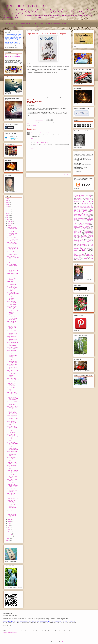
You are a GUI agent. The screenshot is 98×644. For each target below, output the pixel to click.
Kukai (92, 228)
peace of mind (84, 257)
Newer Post (30, 175)
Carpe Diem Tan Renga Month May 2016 (84, 214)
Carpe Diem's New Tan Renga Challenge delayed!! (13, 490)
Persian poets (88, 234)
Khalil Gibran (85, 227)
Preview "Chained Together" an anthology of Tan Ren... (17, 26)
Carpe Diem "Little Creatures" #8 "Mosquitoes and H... (13, 436)
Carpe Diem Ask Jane (86, 204)
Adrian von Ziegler (34, 122)
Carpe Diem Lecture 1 (16, 21)
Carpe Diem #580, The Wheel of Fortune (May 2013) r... (13, 403)
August (9, 521)
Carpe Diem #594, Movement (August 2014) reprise (13, 239)
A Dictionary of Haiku (80, 196)
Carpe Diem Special (83, 209)
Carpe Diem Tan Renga (81, 210)
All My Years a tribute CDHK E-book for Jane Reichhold (74, 21)
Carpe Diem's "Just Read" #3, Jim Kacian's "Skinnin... (13, 308)
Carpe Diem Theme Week (81, 217)
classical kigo (78, 248)
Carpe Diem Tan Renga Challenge (84, 211)
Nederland (34, 125)
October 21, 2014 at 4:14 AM (43, 143)
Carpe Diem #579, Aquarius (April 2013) (12, 423)
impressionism (78, 252)
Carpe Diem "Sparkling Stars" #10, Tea (13, 348)
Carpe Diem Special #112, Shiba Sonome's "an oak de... (12, 367)
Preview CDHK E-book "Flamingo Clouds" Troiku (32, 23)
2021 (8, 205)
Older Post (67, 175)
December (10, 221)
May (9, 528)
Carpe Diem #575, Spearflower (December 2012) (12, 495)
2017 (8, 213)
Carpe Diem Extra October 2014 (12, 351)
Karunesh (77, 227)
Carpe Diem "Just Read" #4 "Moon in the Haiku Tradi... (12, 253)
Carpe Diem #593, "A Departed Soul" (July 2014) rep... (13, 248)
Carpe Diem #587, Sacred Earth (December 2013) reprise (12, 333)
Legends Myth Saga (82, 229)
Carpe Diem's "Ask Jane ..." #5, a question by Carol (12, 323)
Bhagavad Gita (78, 200)
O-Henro (87, 231)
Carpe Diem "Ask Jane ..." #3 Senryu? (13, 432)
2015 (8, 217)
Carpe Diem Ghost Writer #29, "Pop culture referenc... (12, 384)
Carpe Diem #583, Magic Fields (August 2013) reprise (13, 380)
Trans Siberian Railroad (80, 243)
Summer (91, 238)
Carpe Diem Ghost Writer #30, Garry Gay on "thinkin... (12, 318)
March (9, 532)
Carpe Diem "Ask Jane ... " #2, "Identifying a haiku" (13, 471)
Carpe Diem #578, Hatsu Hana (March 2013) (13, 444)
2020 (8, 207)
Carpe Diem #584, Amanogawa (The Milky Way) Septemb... (12, 356)
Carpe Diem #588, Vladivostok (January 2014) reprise (13, 294)
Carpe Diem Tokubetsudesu (84, 218)
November (10, 223)
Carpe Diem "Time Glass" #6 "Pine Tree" (12, 389)
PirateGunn (33, 133)
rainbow (85, 258)
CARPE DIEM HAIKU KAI (25, 6)
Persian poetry (78, 234)
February (10, 534)
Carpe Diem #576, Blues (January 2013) (12, 467)
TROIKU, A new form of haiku (12, 23)
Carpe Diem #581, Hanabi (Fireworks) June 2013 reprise (13, 398)
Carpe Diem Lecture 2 (28, 21)
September (10, 519)
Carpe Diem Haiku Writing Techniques (84, 205)
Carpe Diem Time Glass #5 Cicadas (12, 463)
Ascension (79, 198)
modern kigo (86, 254)
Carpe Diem (88, 201)
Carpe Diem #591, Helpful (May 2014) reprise (13, 270)
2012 (8, 541)
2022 (8, 203)
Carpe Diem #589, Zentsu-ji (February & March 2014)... (13, 283)
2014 (8, 219)
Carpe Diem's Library (41, 21)
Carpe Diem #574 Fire (13, 498)
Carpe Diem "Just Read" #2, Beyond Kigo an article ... (12, 428)
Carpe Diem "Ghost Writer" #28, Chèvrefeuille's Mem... (12, 454)
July (9, 523)
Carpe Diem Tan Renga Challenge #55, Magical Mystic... (12, 288)
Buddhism (77, 201)
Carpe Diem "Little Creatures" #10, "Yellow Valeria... (12, 303)
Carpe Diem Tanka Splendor (82, 216)
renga (92, 258)
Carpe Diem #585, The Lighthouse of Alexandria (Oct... (13, 344)
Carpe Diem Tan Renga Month (84, 212)
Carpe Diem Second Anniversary (46, 122)
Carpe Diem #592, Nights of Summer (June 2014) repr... (12, 266)
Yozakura (91, 243)
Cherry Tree (84, 220)
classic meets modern (86, 247)
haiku (55, 122)
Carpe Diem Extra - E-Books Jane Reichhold (13, 298)
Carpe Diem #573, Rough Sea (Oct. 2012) (12, 515)
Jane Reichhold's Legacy (82, 226)
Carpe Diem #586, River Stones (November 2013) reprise (12, 339)
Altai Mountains (78, 197)
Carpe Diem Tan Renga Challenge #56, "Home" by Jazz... (12, 234)
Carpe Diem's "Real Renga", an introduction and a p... (12, 507)
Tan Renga (80, 239)
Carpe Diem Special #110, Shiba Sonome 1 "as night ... (13, 481)
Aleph (90, 196)
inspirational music (61, 122)
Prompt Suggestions (37, 26)
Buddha (88, 200)
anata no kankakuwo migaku (83, 244)
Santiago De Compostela (87, 236)
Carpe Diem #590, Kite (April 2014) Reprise (13, 274)
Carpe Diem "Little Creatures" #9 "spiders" (12, 375)
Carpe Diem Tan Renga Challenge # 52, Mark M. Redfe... (13, 485)
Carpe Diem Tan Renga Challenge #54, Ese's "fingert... (13, 361)
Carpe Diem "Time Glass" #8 (12, 262)
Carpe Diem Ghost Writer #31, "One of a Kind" (13, 258)
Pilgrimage (77, 235)
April (9, 530)
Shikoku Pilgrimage (82, 238)
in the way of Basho (89, 252)
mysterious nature (79, 256)
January (10, 536)
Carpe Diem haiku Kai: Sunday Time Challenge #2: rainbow (13, 56)
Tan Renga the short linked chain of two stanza (56, 23)
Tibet (90, 240)
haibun (88, 248)
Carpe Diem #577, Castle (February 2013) (12, 459)
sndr (53, 641)
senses (78, 260)
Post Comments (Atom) (51, 180)
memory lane (81, 253)
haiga (76, 250)
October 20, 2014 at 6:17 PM (43, 133)
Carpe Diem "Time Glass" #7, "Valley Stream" (12, 327)
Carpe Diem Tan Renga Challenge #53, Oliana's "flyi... (13, 412)
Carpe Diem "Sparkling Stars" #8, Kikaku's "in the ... (13, 476)
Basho (87, 198)
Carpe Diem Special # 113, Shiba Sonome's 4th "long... (13, 313)
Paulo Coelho (87, 233)
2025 (8, 199)
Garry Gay (82, 221)
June (9, 526)
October (10, 225)
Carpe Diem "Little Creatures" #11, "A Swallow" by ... (12, 244)
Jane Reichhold (85, 225)
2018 (8, 211)
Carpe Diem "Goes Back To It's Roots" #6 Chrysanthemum (13, 448)
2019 (8, 209)
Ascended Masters (89, 197)
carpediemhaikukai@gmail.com (10, 632)
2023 (8, 201)
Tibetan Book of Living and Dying (83, 242)
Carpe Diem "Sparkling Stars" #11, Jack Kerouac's (13, 278)
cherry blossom (83, 246)
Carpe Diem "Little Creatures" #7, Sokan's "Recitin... (12, 501)
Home (6, 21)
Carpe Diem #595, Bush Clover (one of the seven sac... (13, 228)
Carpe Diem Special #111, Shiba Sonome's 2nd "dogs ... (13, 418)
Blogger (62, 641)
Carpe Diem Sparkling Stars (87, 208)
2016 (8, 215)
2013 (8, 539)
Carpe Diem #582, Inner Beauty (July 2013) (12, 394)
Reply (32, 138)
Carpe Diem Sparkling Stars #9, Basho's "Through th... (13, 408)
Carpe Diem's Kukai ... (54, 21)
